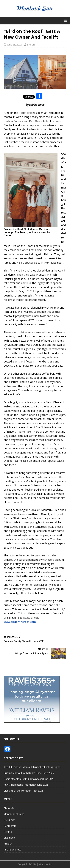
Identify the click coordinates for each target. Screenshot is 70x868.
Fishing (8, 832)
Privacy (8, 844)
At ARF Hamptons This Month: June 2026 (26, 785)
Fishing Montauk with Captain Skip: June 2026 (29, 779)
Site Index (9, 838)
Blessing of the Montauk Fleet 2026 (23, 791)
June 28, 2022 (14, 45)
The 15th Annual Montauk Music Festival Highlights (32, 767)
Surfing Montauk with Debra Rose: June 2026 (29, 773)
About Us (9, 808)
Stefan (31, 45)
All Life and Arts (12, 850)
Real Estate (10, 826)
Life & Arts (9, 820)
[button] (65, 20)
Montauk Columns (14, 814)
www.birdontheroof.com (20, 622)
